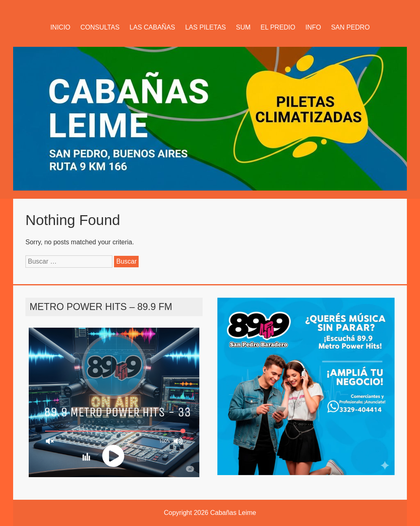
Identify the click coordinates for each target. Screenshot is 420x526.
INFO (313, 27)
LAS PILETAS (205, 27)
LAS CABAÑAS (152, 27)
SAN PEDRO (350, 27)
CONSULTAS (100, 27)
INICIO (60, 27)
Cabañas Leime (233, 513)
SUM (243, 27)
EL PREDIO (278, 27)
